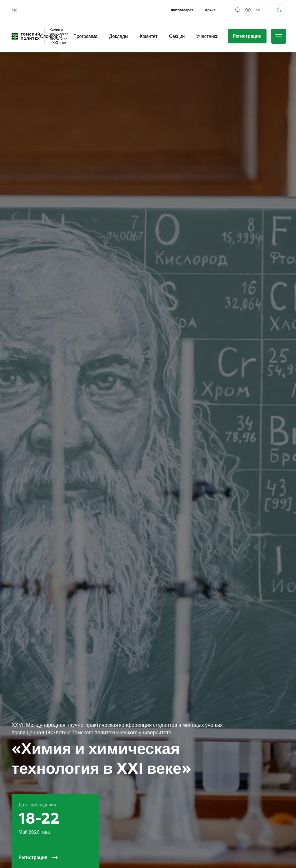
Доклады (119, 36)
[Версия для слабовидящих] (248, 10)
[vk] (15, 10)
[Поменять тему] (279, 10)
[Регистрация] (247, 36)
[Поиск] (238, 10)
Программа (86, 36)
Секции (177, 36)
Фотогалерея (182, 10)
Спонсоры (51, 36)
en (258, 10)
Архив (210, 10)
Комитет (149, 36)
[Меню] (279, 36)
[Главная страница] (26, 36)
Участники (207, 36)
